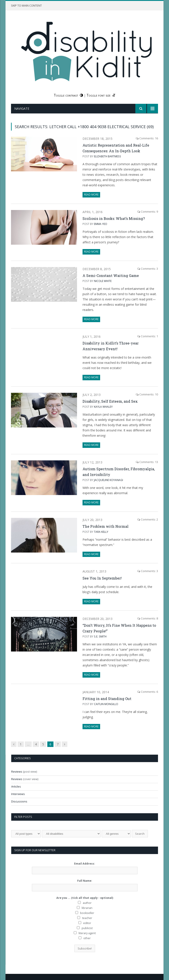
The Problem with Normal (106, 526)
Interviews (18, 794)
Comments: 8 (148, 618)
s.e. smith (100, 636)
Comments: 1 (148, 336)
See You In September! (102, 578)
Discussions (19, 801)
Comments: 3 (148, 269)
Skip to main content (26, 6)
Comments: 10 (147, 394)
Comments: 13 (147, 462)
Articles (16, 787)
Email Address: (85, 864)
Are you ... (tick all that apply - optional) (85, 898)
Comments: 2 (148, 520)
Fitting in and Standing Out (107, 699)
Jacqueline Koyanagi (108, 480)
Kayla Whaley (103, 407)
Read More (91, 195)
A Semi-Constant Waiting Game (111, 276)
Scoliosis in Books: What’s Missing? (114, 218)
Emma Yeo (101, 224)
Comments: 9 (148, 212)
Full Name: (85, 881)
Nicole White (103, 281)
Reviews (17, 772)
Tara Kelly (101, 532)
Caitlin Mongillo (106, 704)
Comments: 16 (147, 138)
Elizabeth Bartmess (107, 156)
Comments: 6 (148, 692)
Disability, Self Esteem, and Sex (110, 401)
